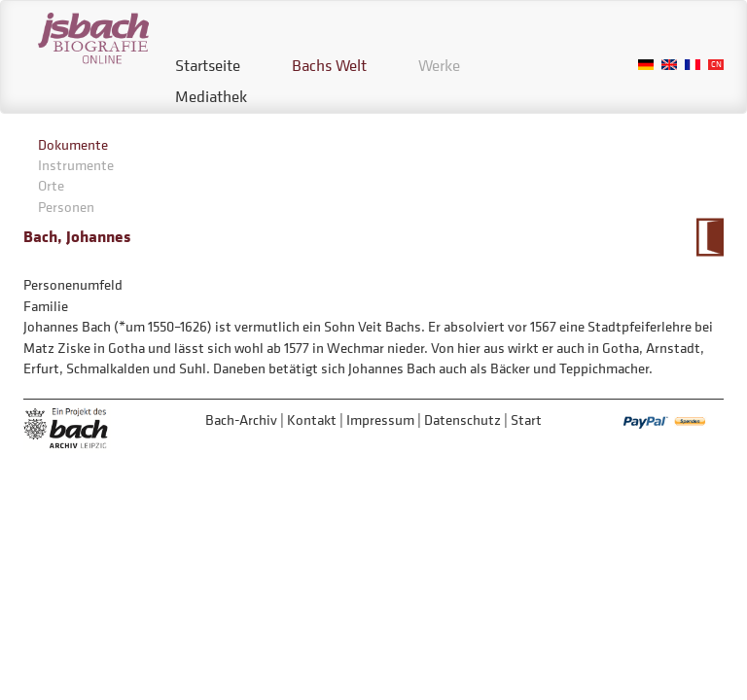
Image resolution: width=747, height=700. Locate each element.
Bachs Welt (329, 65)
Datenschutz (462, 420)
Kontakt (312, 420)
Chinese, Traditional (716, 65)
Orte (51, 185)
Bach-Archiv (241, 420)
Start (526, 420)
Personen (66, 207)
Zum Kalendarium (710, 237)
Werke (439, 65)
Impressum (380, 420)
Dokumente (73, 144)
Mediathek (211, 96)
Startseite (208, 65)
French (693, 65)
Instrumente (76, 165)
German (646, 65)
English (669, 65)
